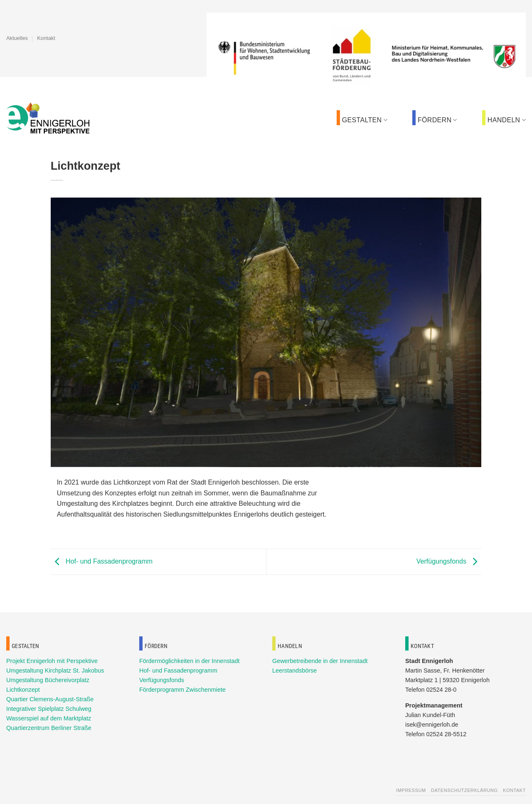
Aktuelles (17, 38)
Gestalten (365, 120)
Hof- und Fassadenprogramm (102, 561)
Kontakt (46, 38)
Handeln (507, 120)
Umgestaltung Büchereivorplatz (48, 680)
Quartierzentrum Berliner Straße (49, 728)
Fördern (437, 120)
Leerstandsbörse (294, 670)
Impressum (411, 790)
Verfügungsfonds (449, 561)
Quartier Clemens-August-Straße (50, 699)
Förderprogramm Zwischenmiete (182, 690)
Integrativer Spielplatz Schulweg (49, 709)
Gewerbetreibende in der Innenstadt (320, 661)
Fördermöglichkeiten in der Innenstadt (190, 661)
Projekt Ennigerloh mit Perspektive (52, 661)
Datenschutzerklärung (464, 790)
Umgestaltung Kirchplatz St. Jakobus (55, 670)
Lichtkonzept (23, 690)
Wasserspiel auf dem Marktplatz (49, 718)
